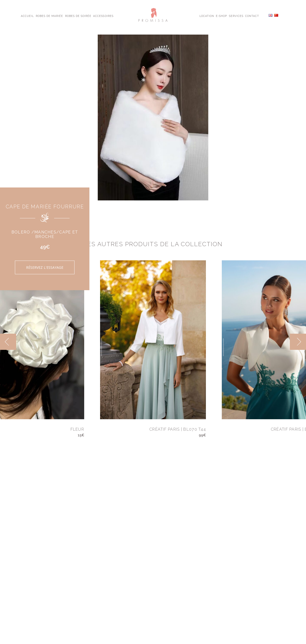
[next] (298, 342)
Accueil (27, 16)
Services (236, 16)
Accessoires (103, 16)
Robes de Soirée (78, 16)
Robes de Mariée (50, 16)
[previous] (8, 342)
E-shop (221, 16)
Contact (252, 16)
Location (207, 16)
